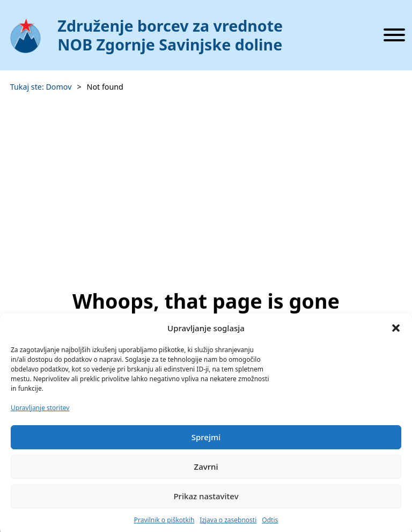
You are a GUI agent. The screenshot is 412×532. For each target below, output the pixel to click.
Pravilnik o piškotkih (164, 525)
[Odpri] (394, 35)
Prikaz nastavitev (206, 501)
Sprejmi (206, 442)
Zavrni (206, 472)
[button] (396, 333)
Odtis (270, 525)
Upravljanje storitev (40, 413)
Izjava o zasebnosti (228, 525)
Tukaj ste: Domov (41, 87)
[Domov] (168, 35)
